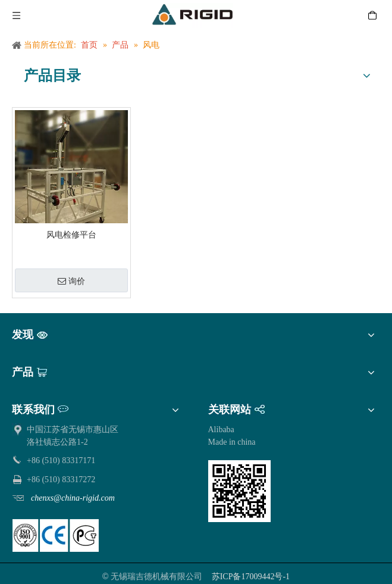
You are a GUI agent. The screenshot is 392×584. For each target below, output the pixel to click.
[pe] (56, 536)
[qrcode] (239, 491)
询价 (71, 282)
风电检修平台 (71, 235)
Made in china (232, 442)
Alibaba (221, 430)
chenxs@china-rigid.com (73, 498)
